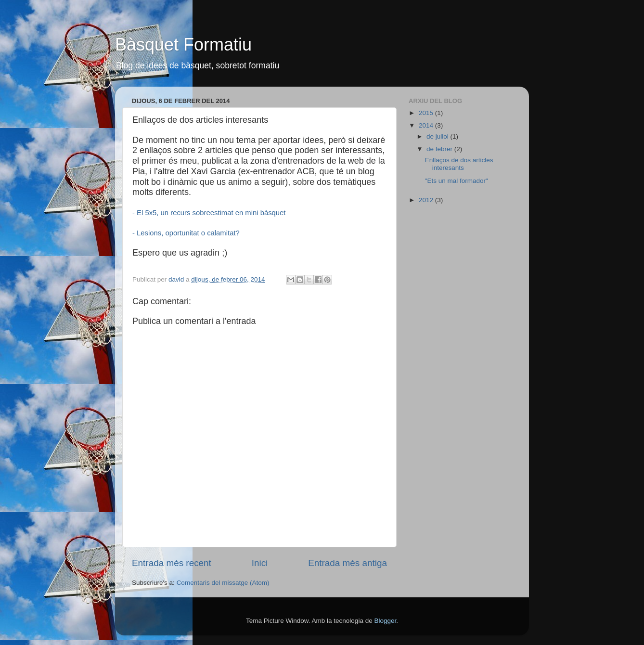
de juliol (438, 136)
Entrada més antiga (348, 563)
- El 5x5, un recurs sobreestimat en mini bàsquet (209, 213)
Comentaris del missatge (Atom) (223, 583)
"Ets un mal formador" (457, 181)
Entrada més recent (172, 563)
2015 (427, 113)
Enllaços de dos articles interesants (459, 164)
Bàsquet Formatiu (183, 45)
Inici (260, 563)
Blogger (385, 621)
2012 (427, 200)
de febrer (440, 149)
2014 (427, 125)
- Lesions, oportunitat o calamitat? (186, 233)
